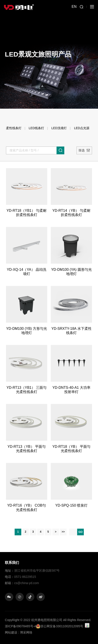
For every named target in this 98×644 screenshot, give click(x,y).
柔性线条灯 (14, 128)
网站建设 (11, 632)
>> (63, 532)
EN (74, 7)
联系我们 (12, 563)
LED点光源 (82, 128)
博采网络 (26, 632)
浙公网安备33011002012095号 (60, 626)
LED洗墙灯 (59, 128)
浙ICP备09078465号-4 (20, 626)
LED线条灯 (36, 128)
